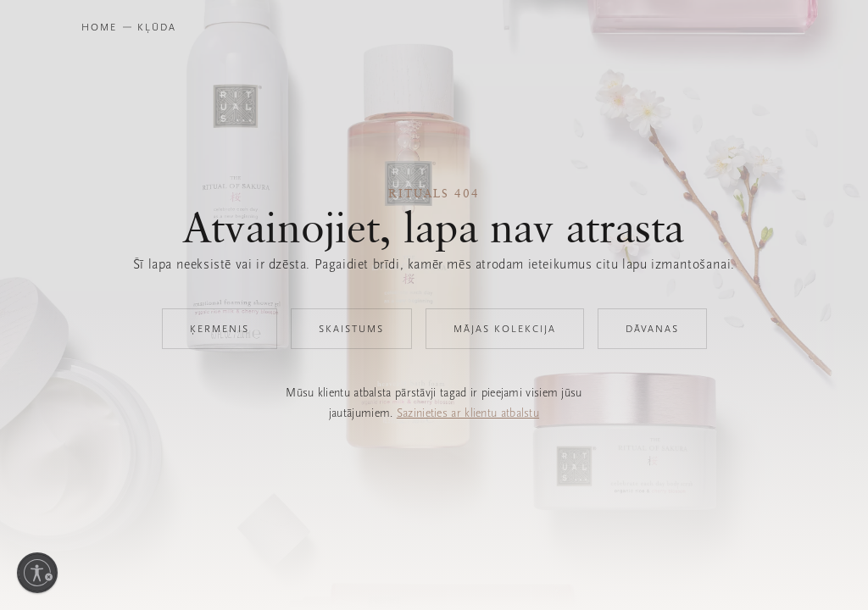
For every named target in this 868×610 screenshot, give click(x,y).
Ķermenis (220, 329)
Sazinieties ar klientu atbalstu (468, 413)
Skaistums (351, 329)
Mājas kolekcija (505, 329)
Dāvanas (652, 329)
